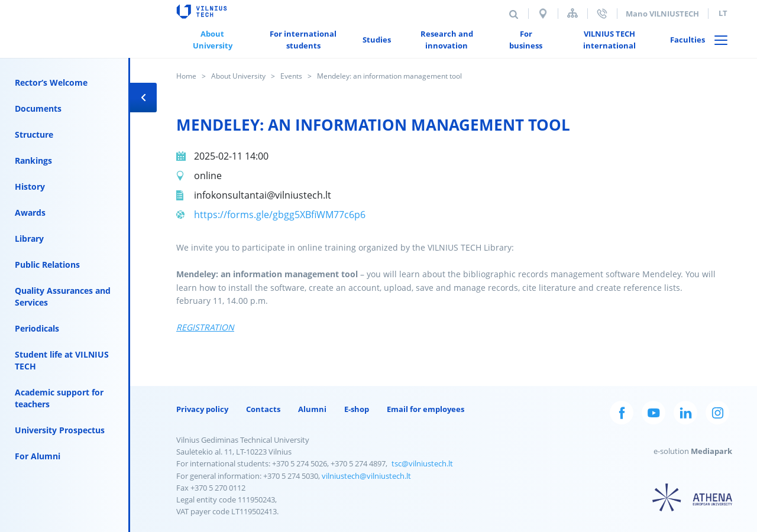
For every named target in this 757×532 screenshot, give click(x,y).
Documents (38, 108)
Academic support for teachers (59, 398)
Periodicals (37, 328)
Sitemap (572, 13)
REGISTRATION (205, 327)
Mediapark (711, 451)
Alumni (312, 409)
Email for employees (426, 409)
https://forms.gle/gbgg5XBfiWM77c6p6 (280, 215)
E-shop (357, 409)
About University (238, 76)
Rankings (33, 160)
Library (29, 239)
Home (186, 76)
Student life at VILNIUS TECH (62, 360)
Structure (34, 134)
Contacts (263, 409)
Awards (30, 213)
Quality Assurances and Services (63, 296)
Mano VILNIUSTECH (662, 14)
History (30, 186)
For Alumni (38, 456)
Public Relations (47, 265)
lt (723, 13)
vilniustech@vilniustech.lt (366, 476)
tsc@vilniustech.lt (422, 463)
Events (291, 76)
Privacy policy (202, 409)
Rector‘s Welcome (51, 82)
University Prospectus (60, 430)
